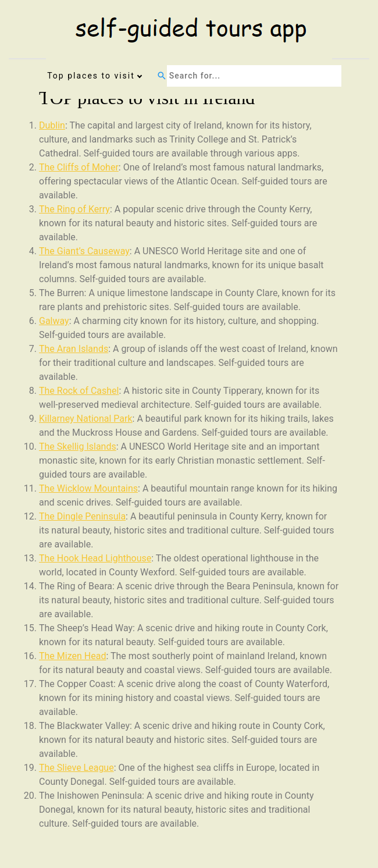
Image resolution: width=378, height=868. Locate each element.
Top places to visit (91, 76)
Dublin (52, 125)
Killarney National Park (86, 419)
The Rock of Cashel (79, 391)
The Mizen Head (72, 656)
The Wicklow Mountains (88, 488)
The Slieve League (76, 768)
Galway (54, 321)
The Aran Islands (74, 349)
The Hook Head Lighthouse (95, 558)
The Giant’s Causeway (84, 251)
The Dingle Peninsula (82, 516)
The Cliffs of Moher (79, 167)
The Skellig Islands (78, 447)
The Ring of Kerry (74, 209)
